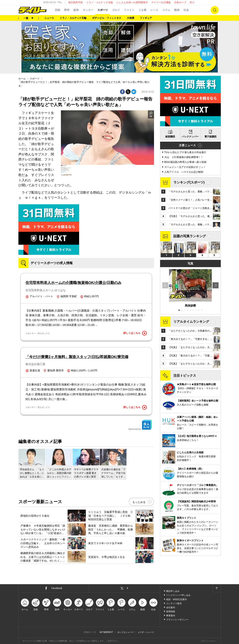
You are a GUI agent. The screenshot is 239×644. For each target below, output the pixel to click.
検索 (215, 10)
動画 (177, 10)
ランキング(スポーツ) (189, 182)
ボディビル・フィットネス (107, 18)
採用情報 (171, 611)
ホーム (22, 79)
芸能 (57, 10)
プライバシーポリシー (177, 620)
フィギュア (146, 18)
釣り (192, 2)
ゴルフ (116, 10)
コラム (166, 10)
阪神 (76, 10)
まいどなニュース (125, 632)
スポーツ (103, 10)
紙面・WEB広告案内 (176, 599)
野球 (67, 10)
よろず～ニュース (146, 632)
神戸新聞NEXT (106, 632)
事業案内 (171, 616)
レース (154, 10)
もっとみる (139, 502)
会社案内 (171, 607)
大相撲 (131, 18)
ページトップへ (217, 588)
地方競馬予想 (75, 2)
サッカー (88, 10)
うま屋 (142, 10)
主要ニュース (187, 145)
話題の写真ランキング (190, 236)
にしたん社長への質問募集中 (132, 2)
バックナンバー (190, 137)
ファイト (129, 10)
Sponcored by (140, 425)
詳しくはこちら (135, 333)
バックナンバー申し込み (178, 595)
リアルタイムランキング (191, 322)
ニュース (49, 18)
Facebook (57, 588)
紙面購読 (170, 137)
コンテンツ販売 (174, 603)
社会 (186, 10)
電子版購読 (210, 137)
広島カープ (180, 2)
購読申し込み (173, 591)
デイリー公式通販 (161, 2)
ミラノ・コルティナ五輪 (100, 2)
